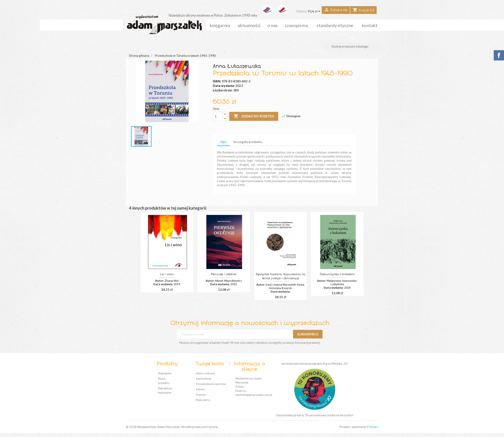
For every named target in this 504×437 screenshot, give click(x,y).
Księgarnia (220, 25)
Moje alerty (203, 400)
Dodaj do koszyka (254, 116)
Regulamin (165, 373)
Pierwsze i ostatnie (224, 274)
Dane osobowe (205, 373)
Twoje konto (210, 364)
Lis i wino (167, 274)
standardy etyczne (335, 25)
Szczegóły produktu (248, 142)
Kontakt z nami (133, 11)
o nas (273, 25)
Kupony (201, 394)
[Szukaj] (352, 46)
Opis (223, 142)
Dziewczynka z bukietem (337, 274)
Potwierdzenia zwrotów (211, 384)
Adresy (200, 389)
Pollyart (372, 427)
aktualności (249, 25)
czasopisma (296, 25)
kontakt (370, 25)
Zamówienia (204, 379)
